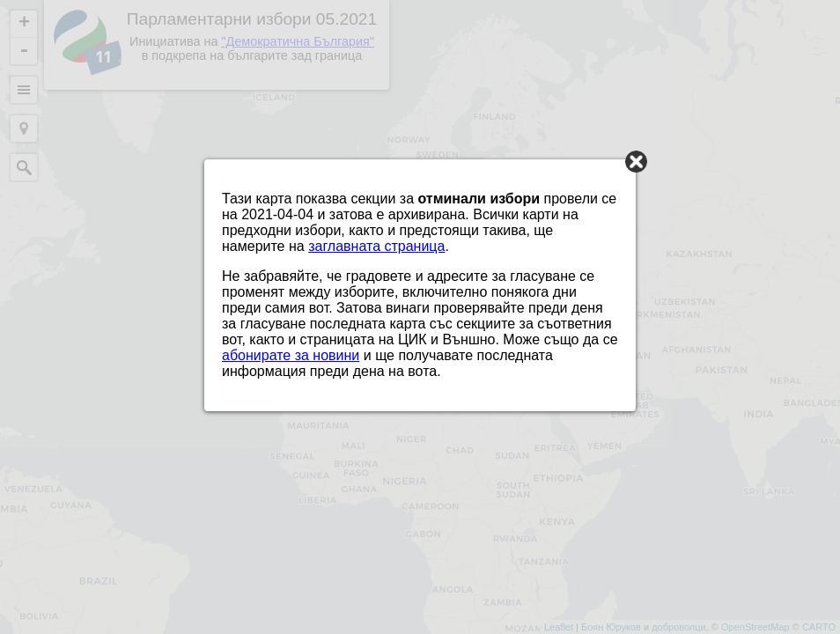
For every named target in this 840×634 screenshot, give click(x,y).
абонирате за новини (291, 355)
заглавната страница (376, 246)
